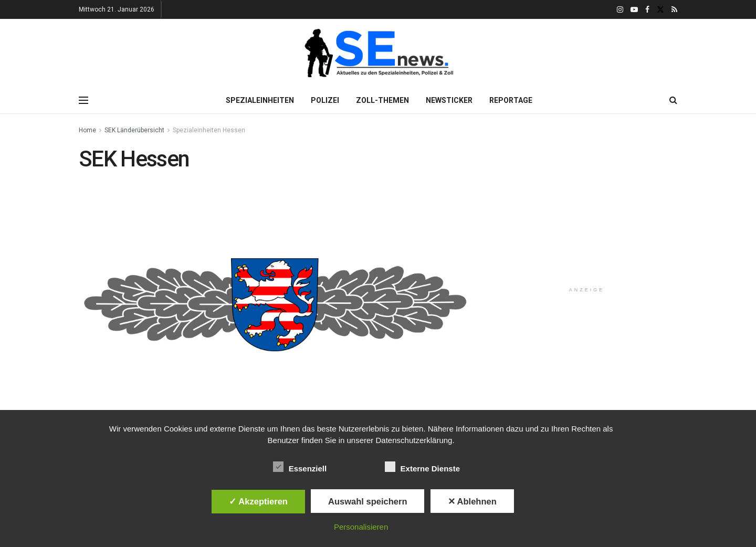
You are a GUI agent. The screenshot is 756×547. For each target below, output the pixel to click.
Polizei (325, 100)
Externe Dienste (422, 467)
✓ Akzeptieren (258, 501)
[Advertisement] (587, 212)
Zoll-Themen (382, 100)
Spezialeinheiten (260, 100)
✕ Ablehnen (472, 501)
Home (87, 130)
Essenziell (300, 467)
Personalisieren (361, 527)
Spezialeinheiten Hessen (209, 130)
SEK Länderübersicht (134, 130)
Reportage (511, 100)
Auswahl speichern (367, 501)
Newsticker (449, 100)
